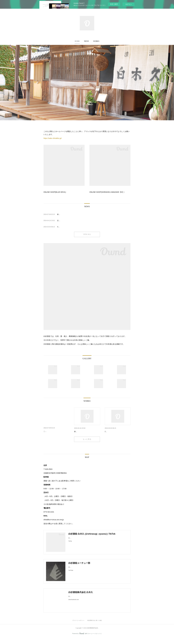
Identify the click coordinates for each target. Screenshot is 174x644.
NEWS (87, 41)
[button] (77, 41)
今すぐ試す (114, 4)
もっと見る (87, 445)
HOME (77, 41)
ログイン (129, 4)
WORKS (96, 41)
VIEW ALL (87, 234)
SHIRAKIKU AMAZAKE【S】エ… (118, 432)
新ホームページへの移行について (56, 431)
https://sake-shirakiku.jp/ (53, 138)
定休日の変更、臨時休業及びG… (87, 432)
